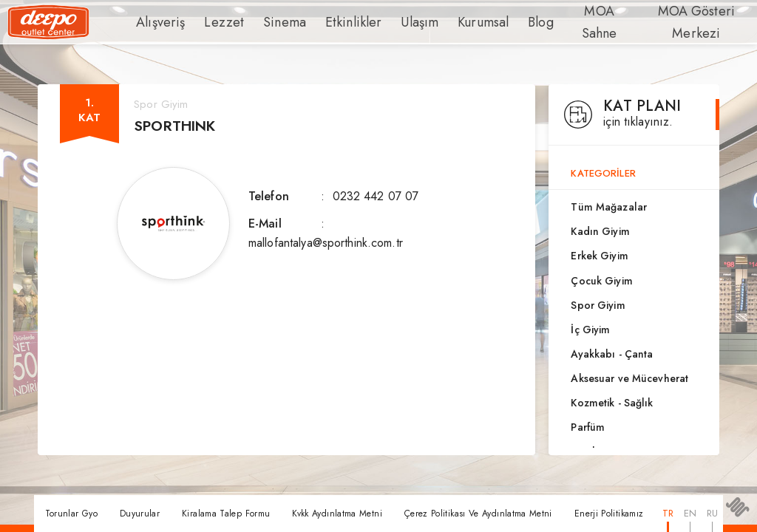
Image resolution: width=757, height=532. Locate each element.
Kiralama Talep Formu (226, 514)
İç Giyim (590, 330)
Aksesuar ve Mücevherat (629, 378)
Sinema (268, 22)
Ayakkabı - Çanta (612, 354)
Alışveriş (157, 22)
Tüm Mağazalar (609, 207)
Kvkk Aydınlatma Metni (337, 514)
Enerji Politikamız (609, 514)
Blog (499, 22)
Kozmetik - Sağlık (612, 403)
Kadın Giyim (600, 231)
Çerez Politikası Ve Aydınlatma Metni (478, 514)
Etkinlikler (327, 22)
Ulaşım (386, 22)
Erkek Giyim (599, 256)
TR (668, 513)
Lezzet (214, 22)
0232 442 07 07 (376, 196)
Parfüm (588, 427)
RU (712, 513)
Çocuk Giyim (601, 281)
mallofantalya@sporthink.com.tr (326, 243)
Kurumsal (445, 22)
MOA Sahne (561, 22)
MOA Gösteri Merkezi (665, 22)
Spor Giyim (598, 305)
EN (690, 513)
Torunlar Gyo (71, 514)
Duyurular (140, 514)
